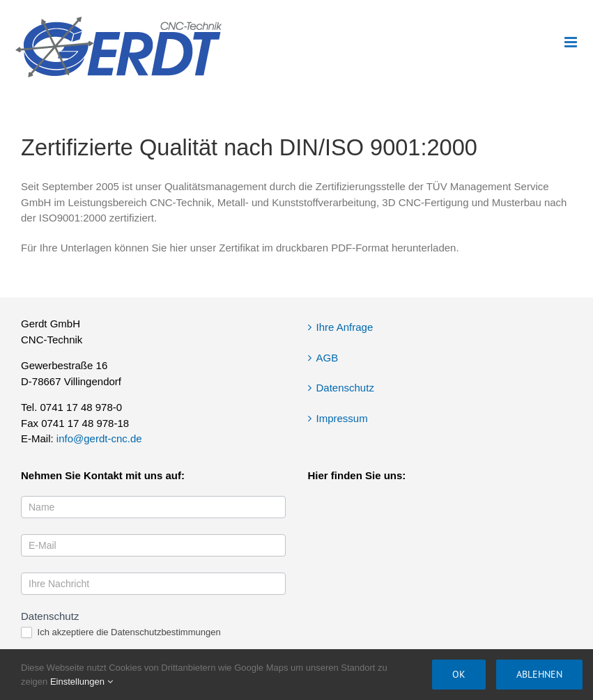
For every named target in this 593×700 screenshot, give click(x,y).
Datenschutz (345, 388)
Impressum (342, 418)
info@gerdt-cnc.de (99, 438)
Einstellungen (82, 682)
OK (459, 674)
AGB (328, 358)
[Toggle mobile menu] (572, 42)
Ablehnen (539, 674)
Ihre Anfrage (345, 327)
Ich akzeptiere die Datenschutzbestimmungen (121, 633)
